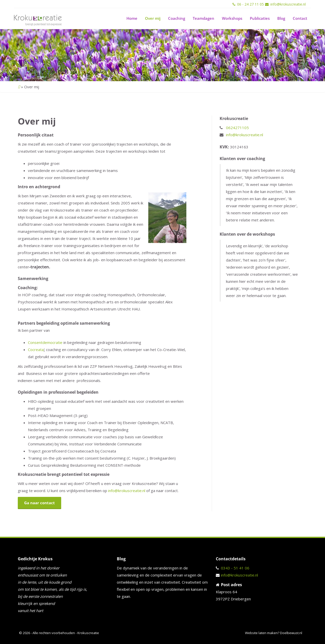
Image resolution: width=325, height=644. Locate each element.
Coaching (177, 18)
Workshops (232, 18)
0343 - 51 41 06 (235, 568)
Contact (300, 18)
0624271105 (237, 128)
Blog (281, 18)
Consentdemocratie (45, 342)
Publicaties (260, 18)
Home (132, 18)
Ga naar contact (39, 503)
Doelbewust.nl (291, 633)
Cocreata (36, 350)
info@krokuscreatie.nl (288, 4)
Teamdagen (204, 18)
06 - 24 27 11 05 (250, 4)
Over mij (153, 18)
